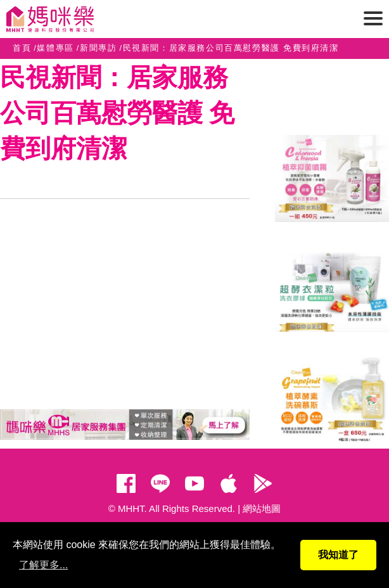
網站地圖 (262, 508)
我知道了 (338, 555)
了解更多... (43, 565)
